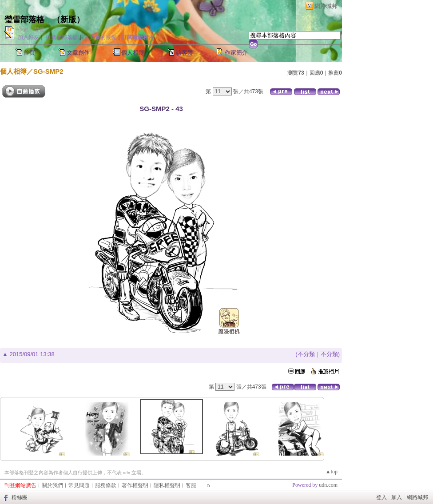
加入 (397, 497)
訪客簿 (185, 53)
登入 (381, 497)
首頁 (29, 53)
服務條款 (106, 485)
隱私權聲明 (167, 485)
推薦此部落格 (62, 37)
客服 (191, 485)
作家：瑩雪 (31, 30)
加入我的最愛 (100, 37)
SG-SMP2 (48, 71)
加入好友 (28, 37)
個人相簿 (133, 53)
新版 (68, 20)
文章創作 (78, 53)
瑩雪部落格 (24, 20)
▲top (332, 472)
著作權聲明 (135, 485)
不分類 (306, 354)
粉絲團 (20, 497)
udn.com (328, 485)
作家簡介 (236, 53)
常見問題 (79, 485)
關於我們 (52, 485)
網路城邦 (326, 6)
